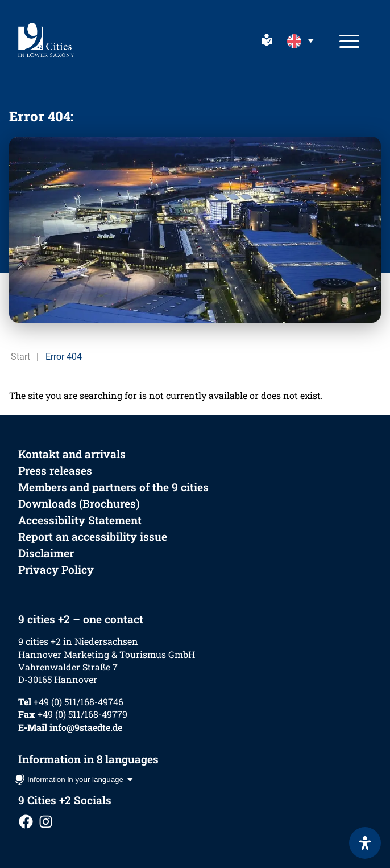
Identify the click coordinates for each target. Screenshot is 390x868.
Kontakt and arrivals (72, 454)
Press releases (55, 470)
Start (20, 357)
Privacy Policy (56, 569)
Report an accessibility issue (93, 536)
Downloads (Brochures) (79, 503)
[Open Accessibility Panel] (365, 843)
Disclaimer (46, 553)
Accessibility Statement (80, 520)
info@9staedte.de (86, 727)
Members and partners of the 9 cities (113, 487)
